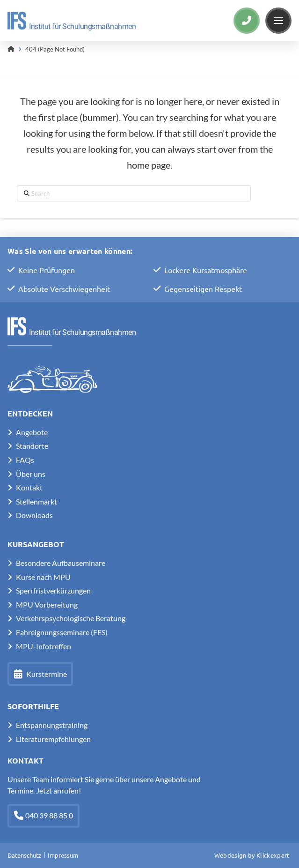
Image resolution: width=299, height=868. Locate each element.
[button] (278, 21)
